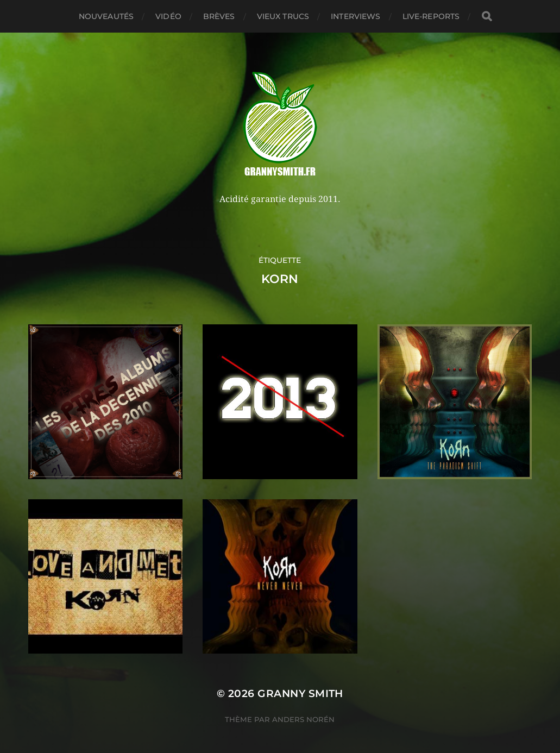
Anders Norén (303, 719)
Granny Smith (300, 694)
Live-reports (431, 16)
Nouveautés (106, 16)
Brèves (219, 16)
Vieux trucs (283, 16)
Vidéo (168, 16)
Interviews (355, 16)
